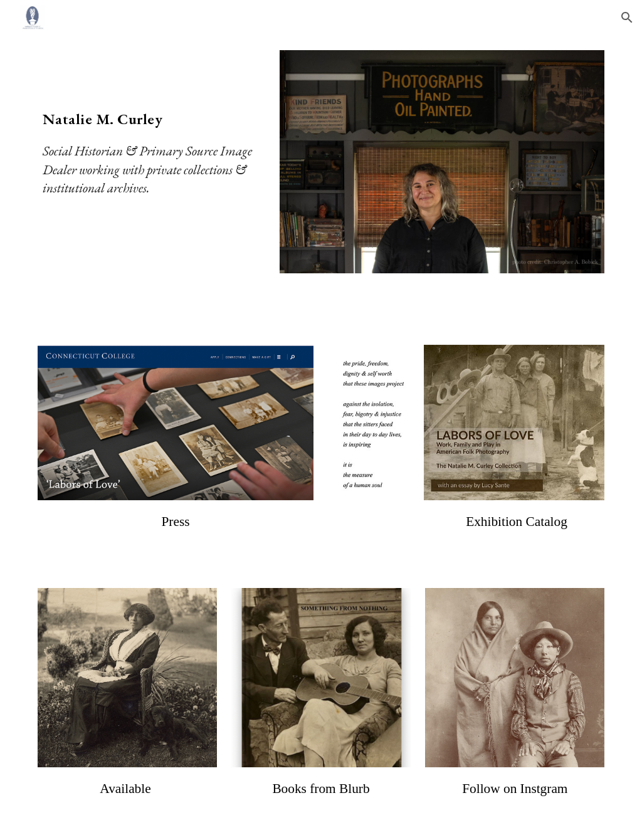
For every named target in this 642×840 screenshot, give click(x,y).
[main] (151, 132)
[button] (627, 18)
